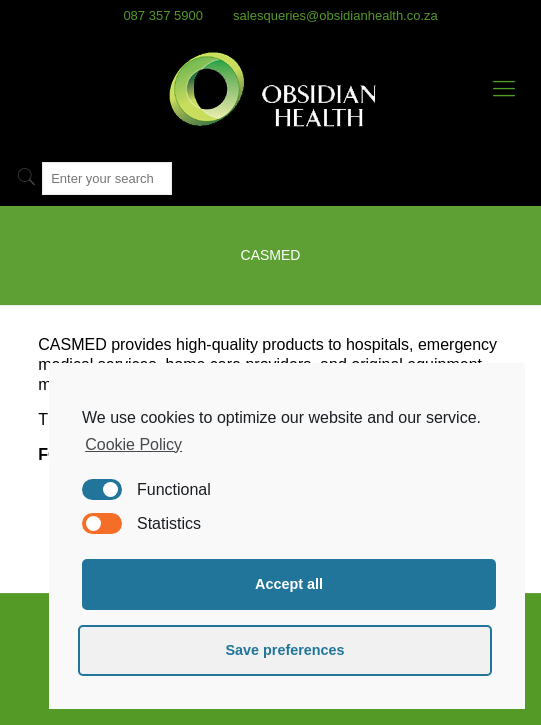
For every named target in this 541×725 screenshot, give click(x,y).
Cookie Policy (133, 444)
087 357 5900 (163, 15)
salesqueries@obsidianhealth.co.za (335, 15)
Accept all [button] (289, 584)
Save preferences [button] (284, 650)
